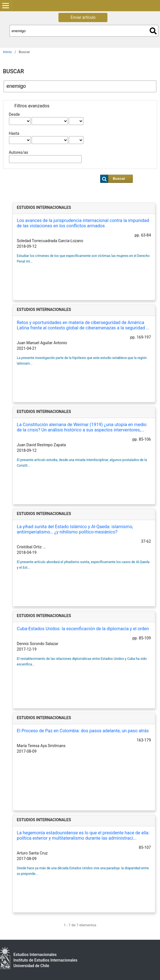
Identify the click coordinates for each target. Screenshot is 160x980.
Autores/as (19, 152)
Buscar (153, 31)
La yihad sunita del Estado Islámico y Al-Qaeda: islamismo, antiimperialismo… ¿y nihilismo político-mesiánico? (75, 529)
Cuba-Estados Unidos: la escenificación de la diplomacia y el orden (83, 629)
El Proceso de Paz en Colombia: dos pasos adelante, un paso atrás (83, 731)
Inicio (8, 52)
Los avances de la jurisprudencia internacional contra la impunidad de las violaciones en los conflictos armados (83, 223)
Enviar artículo (83, 17)
